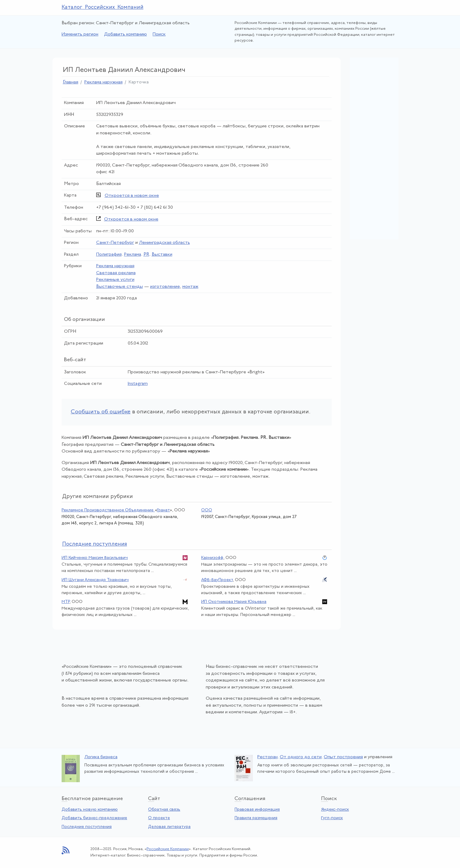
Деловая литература (169, 827)
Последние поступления (87, 827)
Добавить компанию (125, 34)
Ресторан (267, 757)
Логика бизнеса (101, 757)
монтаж (190, 287)
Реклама (133, 255)
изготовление (165, 287)
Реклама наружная (103, 82)
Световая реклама (116, 273)
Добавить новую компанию (90, 810)
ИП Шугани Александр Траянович (95, 580)
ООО (207, 510)
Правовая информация (257, 810)
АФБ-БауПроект (217, 580)
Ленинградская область (164, 243)
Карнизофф (212, 558)
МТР (66, 602)
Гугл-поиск (332, 818)
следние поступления (95, 544)
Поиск (159, 34)
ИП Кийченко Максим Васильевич (95, 558)
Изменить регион (80, 34)
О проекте (159, 818)
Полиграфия (109, 255)
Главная (71, 82)
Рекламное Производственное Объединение (108, 510)
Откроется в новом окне (132, 196)
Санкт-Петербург (115, 243)
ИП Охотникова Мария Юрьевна (234, 602)
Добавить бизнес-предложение (94, 818)
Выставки (162, 255)
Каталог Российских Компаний (103, 7)
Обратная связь (164, 810)
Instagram (138, 384)
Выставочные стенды (120, 287)
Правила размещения (256, 818)
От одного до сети (301, 757)
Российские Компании (168, 849)
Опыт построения (343, 757)
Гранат (163, 510)
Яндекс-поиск (335, 810)
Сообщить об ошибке (101, 412)
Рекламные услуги (115, 280)
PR (146, 255)
